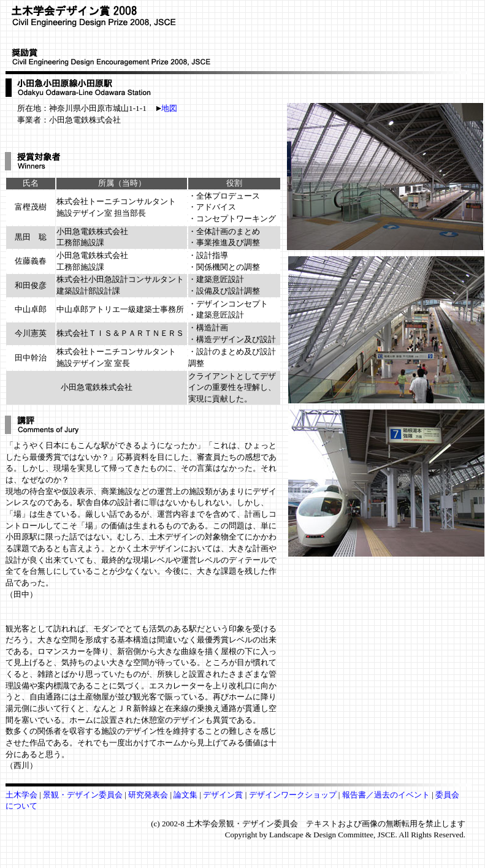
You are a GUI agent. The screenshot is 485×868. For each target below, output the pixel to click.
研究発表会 (148, 795)
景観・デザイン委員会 (84, 795)
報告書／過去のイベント (387, 795)
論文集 (185, 795)
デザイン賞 (223, 795)
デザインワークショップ (294, 795)
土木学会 (22, 795)
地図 (167, 108)
